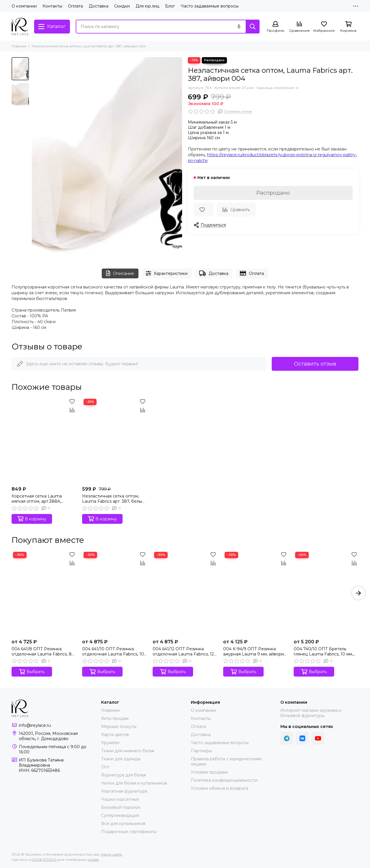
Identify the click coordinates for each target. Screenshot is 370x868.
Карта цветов (115, 735)
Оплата (75, 6)
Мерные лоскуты (119, 727)
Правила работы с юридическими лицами (226, 761)
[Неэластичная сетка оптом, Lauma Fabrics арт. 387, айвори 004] (107, 157)
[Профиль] (275, 27)
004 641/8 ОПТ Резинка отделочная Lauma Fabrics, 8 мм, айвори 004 (42, 651)
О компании (24, 6)
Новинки (110, 710)
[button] (358, 593)
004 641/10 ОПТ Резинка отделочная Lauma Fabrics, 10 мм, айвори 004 (113, 651)
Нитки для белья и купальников (134, 783)
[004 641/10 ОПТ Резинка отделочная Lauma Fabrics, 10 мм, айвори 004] (114, 593)
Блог (170, 6)
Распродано (273, 193)
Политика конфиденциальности (224, 780)
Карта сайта (111, 854)
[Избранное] (324, 27)
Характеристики (167, 273)
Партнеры (201, 751)
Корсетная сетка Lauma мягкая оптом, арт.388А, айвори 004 (37, 499)
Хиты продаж (115, 718)
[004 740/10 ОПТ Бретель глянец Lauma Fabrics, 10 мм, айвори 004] (326, 593)
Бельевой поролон (121, 807)
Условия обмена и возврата (220, 788)
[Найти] (253, 27)
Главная (19, 46)
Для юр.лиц (147, 6)
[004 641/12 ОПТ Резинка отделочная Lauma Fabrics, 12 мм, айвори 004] (185, 593)
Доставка (99, 6)
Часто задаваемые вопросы (210, 6)
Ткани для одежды (121, 759)
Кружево (110, 743)
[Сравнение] (299, 27)
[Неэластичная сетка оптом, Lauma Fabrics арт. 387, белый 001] (114, 440)
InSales (93, 859)
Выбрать (32, 672)
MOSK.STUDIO (44, 859)
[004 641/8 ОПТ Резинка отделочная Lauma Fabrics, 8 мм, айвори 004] (44, 593)
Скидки (122, 6)
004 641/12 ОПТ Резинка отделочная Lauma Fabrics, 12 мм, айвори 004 (183, 651)
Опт (105, 767)
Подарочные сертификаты (129, 832)
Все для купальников (123, 824)
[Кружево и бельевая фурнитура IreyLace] (20, 27)
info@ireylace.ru (35, 725)
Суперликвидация (120, 815)
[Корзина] (348, 27)
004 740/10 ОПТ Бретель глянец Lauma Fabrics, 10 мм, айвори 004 (323, 651)
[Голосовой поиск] (239, 27)
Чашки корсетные (120, 799)
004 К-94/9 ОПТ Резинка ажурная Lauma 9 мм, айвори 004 (254, 651)
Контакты (52, 6)
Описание (120, 273)
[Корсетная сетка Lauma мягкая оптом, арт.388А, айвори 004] (44, 440)
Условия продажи (209, 772)
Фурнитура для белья (124, 775)
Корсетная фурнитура (124, 791)
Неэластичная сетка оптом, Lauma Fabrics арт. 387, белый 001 (113, 499)
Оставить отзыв (315, 364)
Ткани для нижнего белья (128, 751)
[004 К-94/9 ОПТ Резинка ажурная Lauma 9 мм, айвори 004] (256, 593)
